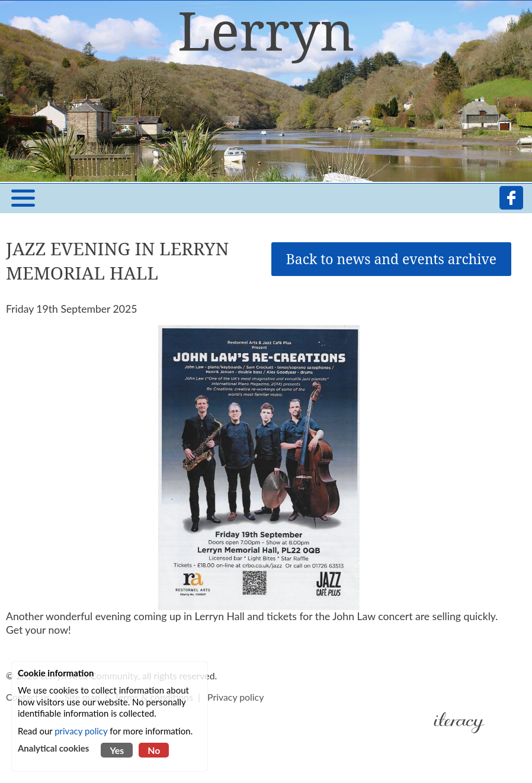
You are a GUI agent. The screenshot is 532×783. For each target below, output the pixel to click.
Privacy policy (235, 697)
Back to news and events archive (391, 259)
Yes (117, 750)
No (154, 750)
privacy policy (81, 731)
